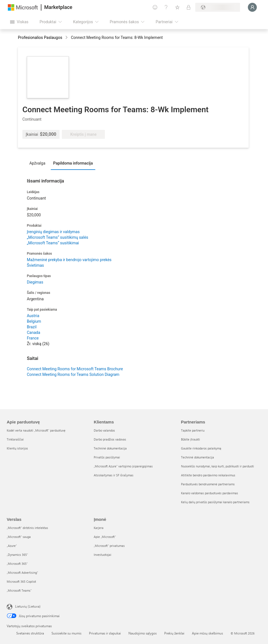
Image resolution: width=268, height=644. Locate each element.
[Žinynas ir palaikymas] (166, 7)
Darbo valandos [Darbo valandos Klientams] (104, 430)
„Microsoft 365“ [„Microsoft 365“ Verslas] (17, 564)
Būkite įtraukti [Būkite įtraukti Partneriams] (191, 439)
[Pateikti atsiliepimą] (155, 7)
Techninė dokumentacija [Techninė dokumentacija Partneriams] (198, 457)
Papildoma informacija (73, 163)
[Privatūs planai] (189, 7)
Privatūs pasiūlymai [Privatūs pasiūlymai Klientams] (107, 457)
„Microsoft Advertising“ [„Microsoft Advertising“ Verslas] (22, 572)
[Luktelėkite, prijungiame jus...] (252, 7)
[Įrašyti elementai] (177, 7)
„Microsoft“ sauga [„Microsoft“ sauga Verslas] (19, 537)
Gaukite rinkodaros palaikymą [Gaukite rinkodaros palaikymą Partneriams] (201, 448)
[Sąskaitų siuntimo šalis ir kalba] (218, 7)
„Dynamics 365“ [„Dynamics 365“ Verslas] (17, 555)
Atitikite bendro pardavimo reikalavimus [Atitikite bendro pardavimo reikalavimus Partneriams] (208, 475)
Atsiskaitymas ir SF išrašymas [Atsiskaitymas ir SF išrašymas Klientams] (114, 475)
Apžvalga (37, 163)
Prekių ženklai (174, 633)
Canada (34, 332)
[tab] (39, 163)
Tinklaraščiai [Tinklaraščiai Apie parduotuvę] (15, 439)
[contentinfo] (67, 38)
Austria (33, 316)
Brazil (32, 327)
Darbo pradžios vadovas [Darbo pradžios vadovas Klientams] (110, 439)
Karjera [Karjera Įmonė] (99, 528)
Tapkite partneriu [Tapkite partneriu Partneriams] (193, 430)
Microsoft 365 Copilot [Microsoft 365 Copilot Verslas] (21, 581)
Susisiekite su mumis (66, 633)
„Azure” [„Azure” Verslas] (12, 546)
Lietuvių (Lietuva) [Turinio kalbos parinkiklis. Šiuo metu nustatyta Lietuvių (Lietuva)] (28, 606)
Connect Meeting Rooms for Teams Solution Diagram (73, 374)
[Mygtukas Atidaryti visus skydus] (19, 22)
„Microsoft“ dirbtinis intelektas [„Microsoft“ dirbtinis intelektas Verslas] (27, 528)
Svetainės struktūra (30, 633)
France (33, 338)
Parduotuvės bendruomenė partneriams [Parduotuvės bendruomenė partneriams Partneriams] (208, 484)
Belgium (34, 321)
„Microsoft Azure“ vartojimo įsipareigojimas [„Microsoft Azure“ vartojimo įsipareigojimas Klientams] (123, 466)
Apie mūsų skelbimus (207, 633)
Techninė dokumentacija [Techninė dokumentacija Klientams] (110, 448)
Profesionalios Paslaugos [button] (40, 38)
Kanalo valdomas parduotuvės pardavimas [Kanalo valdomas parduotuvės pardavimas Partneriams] (210, 493)
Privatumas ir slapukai (105, 633)
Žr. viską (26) (38, 344)
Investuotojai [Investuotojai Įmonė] (103, 555)
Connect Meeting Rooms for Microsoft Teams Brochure (75, 369)
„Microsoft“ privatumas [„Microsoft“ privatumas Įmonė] (109, 546)
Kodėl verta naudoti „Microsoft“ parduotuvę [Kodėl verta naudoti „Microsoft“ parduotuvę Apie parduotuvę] (36, 430)
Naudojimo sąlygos (143, 633)
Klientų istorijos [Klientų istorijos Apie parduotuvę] (17, 448)
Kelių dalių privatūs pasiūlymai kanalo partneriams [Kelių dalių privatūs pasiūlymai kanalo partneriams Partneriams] (215, 502)
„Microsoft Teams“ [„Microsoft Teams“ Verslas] (19, 590)
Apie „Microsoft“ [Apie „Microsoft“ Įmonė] (105, 537)
